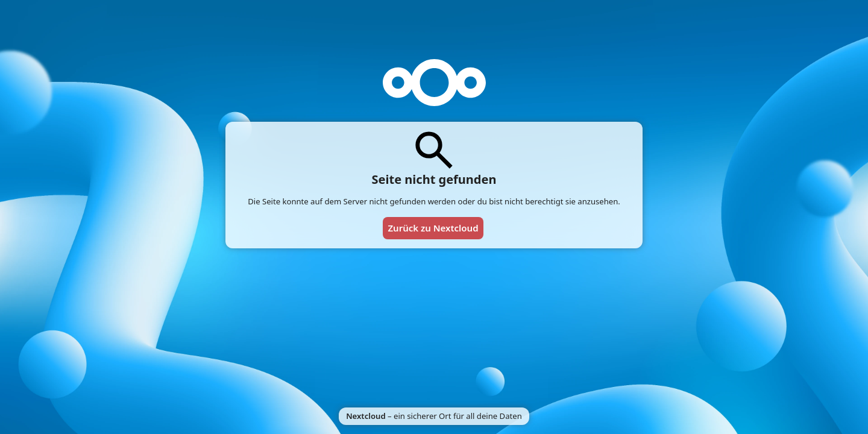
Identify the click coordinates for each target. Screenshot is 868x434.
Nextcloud (366, 416)
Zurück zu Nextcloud (433, 228)
